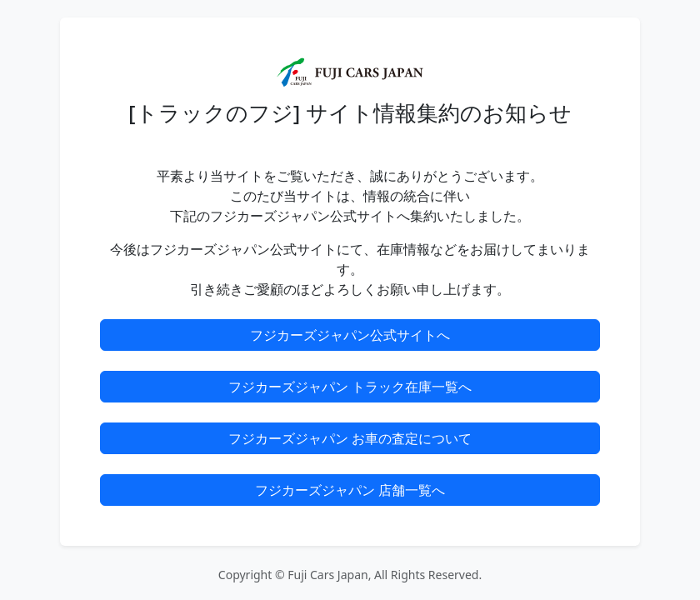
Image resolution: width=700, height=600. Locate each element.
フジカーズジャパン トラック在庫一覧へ (350, 387)
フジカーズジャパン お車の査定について (350, 438)
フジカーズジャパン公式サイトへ (350, 335)
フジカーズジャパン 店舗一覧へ (350, 490)
